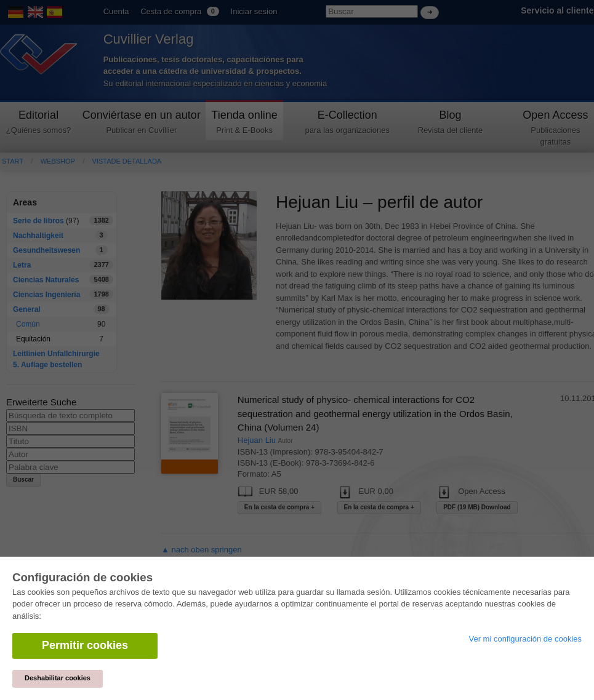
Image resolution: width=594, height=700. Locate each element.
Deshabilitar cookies (58, 678)
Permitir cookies (85, 645)
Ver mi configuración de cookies (525, 639)
